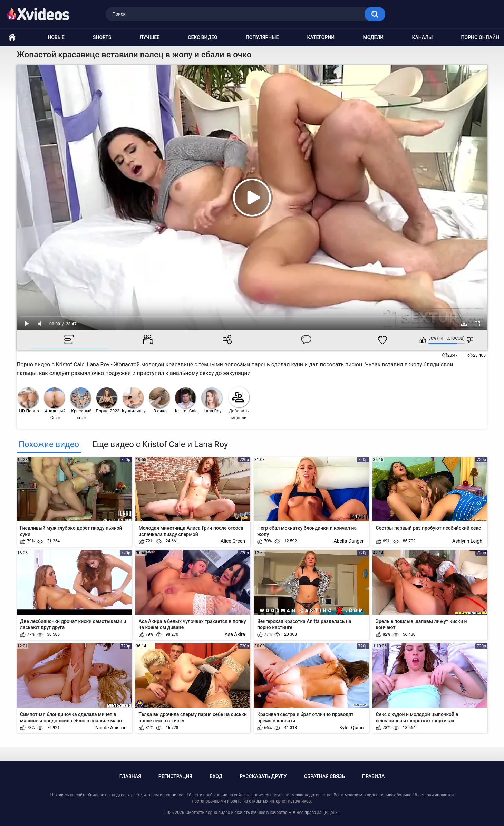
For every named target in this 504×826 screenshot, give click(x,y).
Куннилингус (134, 400)
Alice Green (233, 541)
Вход (216, 776)
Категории (321, 37)
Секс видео (202, 37)
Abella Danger (349, 541)
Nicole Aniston (111, 728)
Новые (56, 37)
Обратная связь (324, 776)
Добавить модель (239, 404)
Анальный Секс (55, 404)
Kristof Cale (186, 400)
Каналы (422, 37)
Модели (373, 37)
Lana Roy (212, 400)
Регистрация (175, 776)
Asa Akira (235, 634)
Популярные (262, 37)
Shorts (102, 37)
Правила (373, 776)
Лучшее (150, 37)
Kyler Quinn (351, 728)
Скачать (464, 324)
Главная (130, 776)
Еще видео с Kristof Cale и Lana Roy (160, 444)
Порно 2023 (108, 400)
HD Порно (28, 400)
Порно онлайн (480, 37)
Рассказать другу (263, 776)
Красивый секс (81, 404)
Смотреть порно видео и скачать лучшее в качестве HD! (240, 813)
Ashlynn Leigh (467, 541)
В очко (159, 400)
